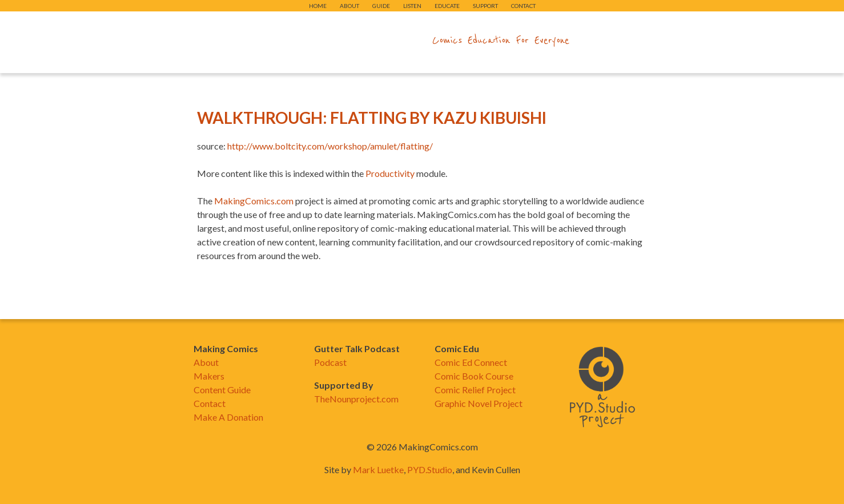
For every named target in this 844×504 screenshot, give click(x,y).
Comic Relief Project (475, 390)
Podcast (330, 362)
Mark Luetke (378, 469)
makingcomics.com (355, 41)
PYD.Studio (430, 469)
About (349, 6)
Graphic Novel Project (479, 403)
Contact (523, 6)
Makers (209, 376)
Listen (412, 6)
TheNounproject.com (356, 399)
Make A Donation (228, 417)
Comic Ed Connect (471, 362)
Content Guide (222, 390)
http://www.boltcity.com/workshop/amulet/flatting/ (330, 146)
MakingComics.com (254, 201)
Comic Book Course (474, 376)
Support (485, 6)
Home (318, 6)
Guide (381, 6)
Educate (447, 6)
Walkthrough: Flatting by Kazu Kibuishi (372, 118)
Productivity (390, 173)
